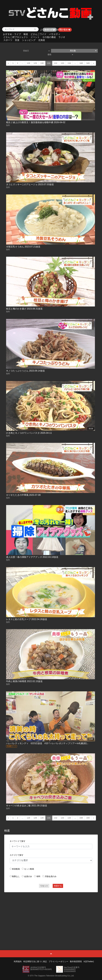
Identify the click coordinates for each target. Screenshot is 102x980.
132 (56, 63)
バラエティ (55, 34)
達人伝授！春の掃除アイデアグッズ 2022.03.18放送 (32, 557)
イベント (35, 37)
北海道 (42, 40)
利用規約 (18, 961)
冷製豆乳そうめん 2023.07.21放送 (23, 247)
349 (88, 63)
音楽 (17, 40)
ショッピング (29, 40)
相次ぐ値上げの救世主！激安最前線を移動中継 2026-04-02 (36, 122)
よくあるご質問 (48, 30)
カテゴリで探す (17, 855)
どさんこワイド (38, 34)
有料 (38, 876)
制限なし (16, 876)
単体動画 (16, 869)
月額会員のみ (51, 876)
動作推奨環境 (76, 961)
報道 (26, 34)
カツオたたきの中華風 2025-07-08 (23, 495)
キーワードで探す (18, 841)
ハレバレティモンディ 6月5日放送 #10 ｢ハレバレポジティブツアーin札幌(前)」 (48, 743)
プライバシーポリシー (58, 961)
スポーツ (8, 40)
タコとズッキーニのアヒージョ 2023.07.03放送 (30, 184)
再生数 (83, 51)
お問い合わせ (64, 30)
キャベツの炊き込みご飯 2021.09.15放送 (27, 806)
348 (81, 63)
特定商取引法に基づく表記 (35, 961)
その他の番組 (49, 37)
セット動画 (29, 869)
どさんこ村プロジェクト (16, 37)
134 (69, 63)
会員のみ (28, 876)
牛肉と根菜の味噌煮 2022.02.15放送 (24, 681)
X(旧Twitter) (89, 961)
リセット (44, 886)
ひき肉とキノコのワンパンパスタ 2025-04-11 (29, 433)
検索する (58, 886)
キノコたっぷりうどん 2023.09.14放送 (25, 371)
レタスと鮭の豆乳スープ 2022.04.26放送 (27, 619)
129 (35, 63)
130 (42, 63)
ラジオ (62, 37)
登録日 (36, 51)
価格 (60, 54)
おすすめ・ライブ (12, 34)
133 (62, 63)
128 (28, 63)
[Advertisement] (51, 915)
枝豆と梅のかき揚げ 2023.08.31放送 (24, 309)
